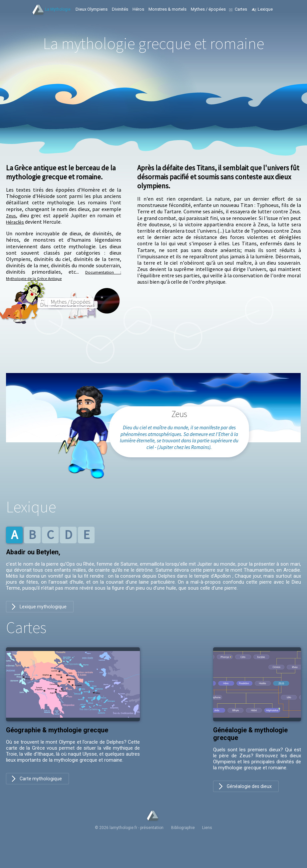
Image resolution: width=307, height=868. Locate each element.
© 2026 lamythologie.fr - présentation (133, 837)
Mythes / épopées (208, 9)
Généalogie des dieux (250, 796)
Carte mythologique (41, 788)
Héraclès (16, 222)
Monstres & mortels (167, 9)
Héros (138, 9)
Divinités (120, 9)
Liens (204, 837)
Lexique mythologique (43, 615)
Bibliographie (183, 837)
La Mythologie (58, 9)
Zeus (11, 215)
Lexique (265, 9)
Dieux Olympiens (92, 9)
